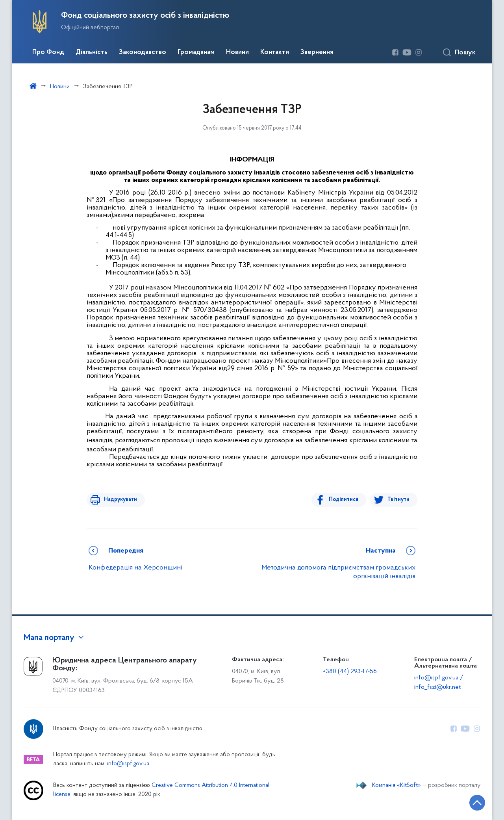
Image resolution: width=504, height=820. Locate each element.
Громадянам (196, 52)
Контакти (275, 52)
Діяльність (92, 52)
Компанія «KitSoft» (397, 785)
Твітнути (398, 500)
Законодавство (143, 52)
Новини (237, 52)
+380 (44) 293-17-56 (350, 672)
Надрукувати (119, 500)
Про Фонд (48, 52)
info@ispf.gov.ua (128, 764)
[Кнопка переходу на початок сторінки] (474, 802)
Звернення (317, 52)
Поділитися (345, 500)
